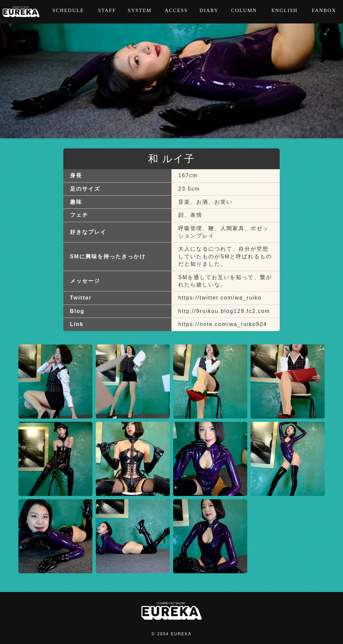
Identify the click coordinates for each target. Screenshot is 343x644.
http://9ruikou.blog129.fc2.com (224, 311)
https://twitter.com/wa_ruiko (220, 298)
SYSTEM (140, 12)
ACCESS (176, 12)
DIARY (209, 12)
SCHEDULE (68, 12)
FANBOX (324, 12)
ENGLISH (284, 12)
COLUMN (244, 12)
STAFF (107, 12)
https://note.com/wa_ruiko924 (223, 324)
